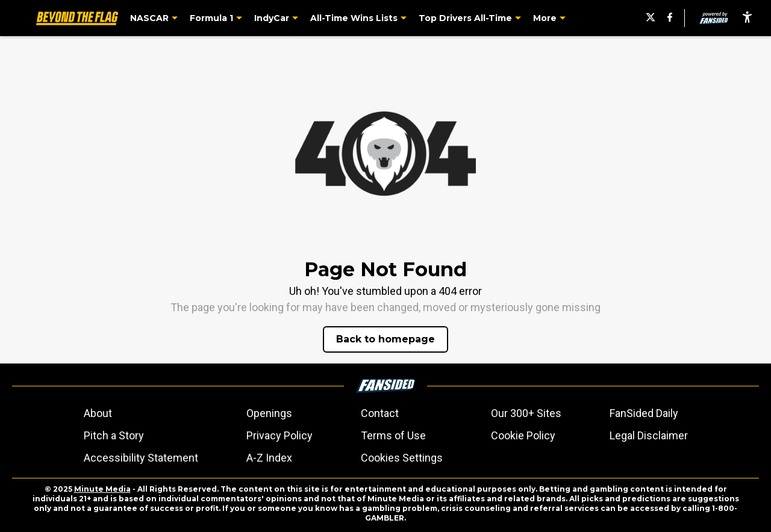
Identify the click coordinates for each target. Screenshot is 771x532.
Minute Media (102, 489)
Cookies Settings (402, 458)
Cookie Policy (523, 435)
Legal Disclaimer (649, 435)
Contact (380, 413)
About (98, 413)
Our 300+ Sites (526, 413)
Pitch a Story (114, 435)
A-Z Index (269, 458)
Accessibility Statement (141, 458)
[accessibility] (747, 18)
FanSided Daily (644, 413)
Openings (269, 413)
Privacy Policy (279, 435)
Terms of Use (393, 435)
